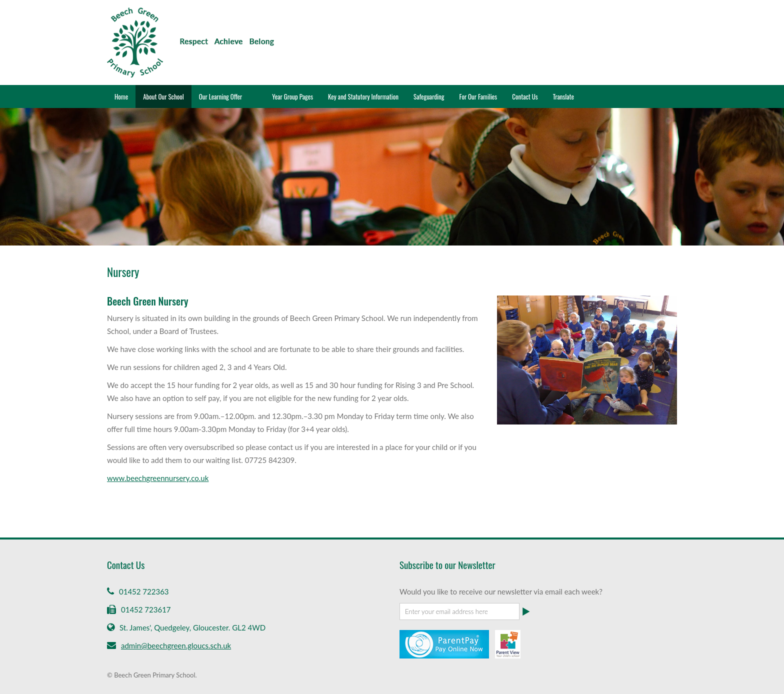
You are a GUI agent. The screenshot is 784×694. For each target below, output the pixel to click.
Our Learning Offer (221, 96)
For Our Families (478, 96)
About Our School (163, 96)
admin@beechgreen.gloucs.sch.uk (176, 645)
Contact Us (525, 96)
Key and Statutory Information (363, 96)
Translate (563, 96)
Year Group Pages (292, 96)
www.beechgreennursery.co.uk (158, 478)
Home (121, 96)
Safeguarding (429, 96)
